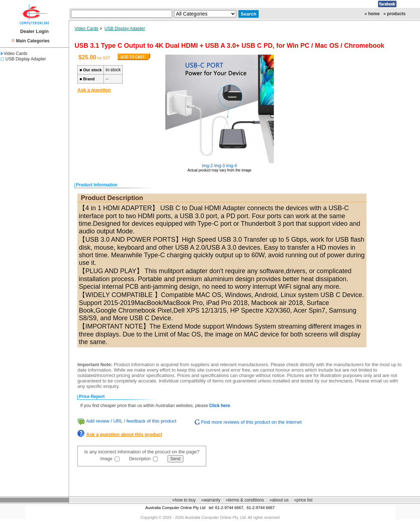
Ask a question (94, 90)
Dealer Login (35, 31)
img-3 (220, 166)
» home (372, 14)
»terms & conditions (245, 500)
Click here (219, 406)
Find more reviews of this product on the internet (251, 422)
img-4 (232, 166)
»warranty (211, 500)
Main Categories (33, 41)
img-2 (207, 166)
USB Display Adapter (26, 59)
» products (394, 14)
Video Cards (14, 54)
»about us (279, 500)
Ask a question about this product (124, 434)
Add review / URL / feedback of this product (131, 421)
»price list (303, 500)
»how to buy (184, 500)
